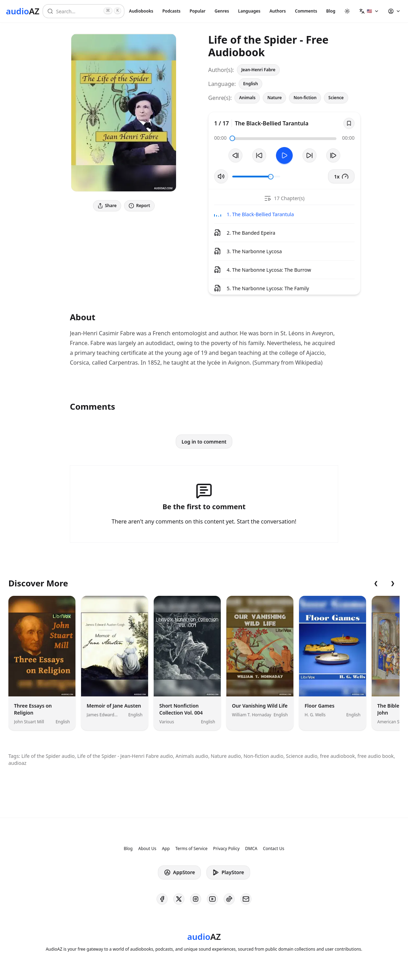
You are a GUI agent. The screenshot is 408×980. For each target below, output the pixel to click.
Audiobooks (141, 11)
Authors (278, 11)
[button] (369, 11)
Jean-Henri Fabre (258, 70)
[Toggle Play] (284, 155)
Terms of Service (191, 849)
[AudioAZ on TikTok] (229, 899)
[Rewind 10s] (259, 155)
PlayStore (228, 872)
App (166, 849)
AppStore (179, 872)
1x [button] (341, 176)
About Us (147, 849)
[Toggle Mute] (221, 176)
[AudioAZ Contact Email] (246, 899)
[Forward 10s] (309, 155)
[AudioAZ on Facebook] (162, 899)
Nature (274, 98)
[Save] (349, 123)
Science (336, 98)
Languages (249, 11)
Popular (198, 11)
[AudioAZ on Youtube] (212, 899)
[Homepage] (23, 11)
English (250, 84)
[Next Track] (333, 155)
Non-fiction (305, 98)
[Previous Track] (235, 155)
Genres (222, 11)
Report (139, 206)
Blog (331, 11)
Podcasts (172, 11)
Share (107, 206)
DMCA (251, 849)
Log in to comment (204, 442)
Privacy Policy (226, 849)
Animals (247, 98)
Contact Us (274, 849)
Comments (306, 11)
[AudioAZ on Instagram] (196, 899)
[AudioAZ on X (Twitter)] (179, 899)
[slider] (232, 138)
